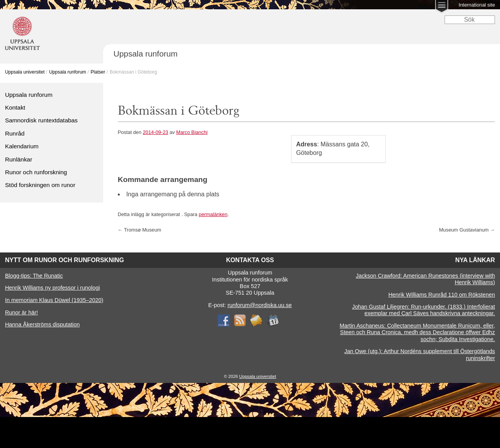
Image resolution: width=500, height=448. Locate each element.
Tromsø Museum (140, 230)
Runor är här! (22, 312)
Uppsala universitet (25, 72)
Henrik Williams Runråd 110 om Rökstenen (442, 295)
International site (477, 5)
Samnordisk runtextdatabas (41, 120)
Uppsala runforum (68, 72)
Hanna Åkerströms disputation (42, 324)
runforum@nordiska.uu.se (260, 305)
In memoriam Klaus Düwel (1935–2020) (54, 300)
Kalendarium (22, 146)
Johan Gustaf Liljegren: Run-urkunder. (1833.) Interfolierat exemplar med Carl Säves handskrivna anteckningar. (423, 310)
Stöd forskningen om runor (40, 185)
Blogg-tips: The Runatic (34, 276)
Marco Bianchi (192, 132)
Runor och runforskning (36, 172)
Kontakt (15, 107)
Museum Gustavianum (467, 230)
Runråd (15, 133)
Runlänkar (19, 159)
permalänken (213, 214)
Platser (98, 72)
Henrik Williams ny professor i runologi (53, 288)
